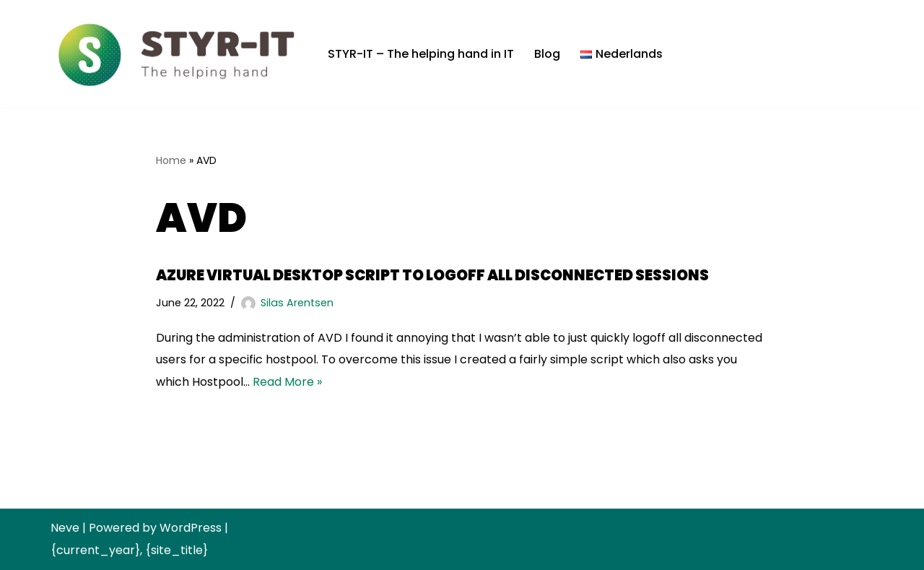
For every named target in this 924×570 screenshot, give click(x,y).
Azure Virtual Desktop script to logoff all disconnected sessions (432, 275)
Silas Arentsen (297, 303)
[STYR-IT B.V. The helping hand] (177, 54)
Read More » (287, 382)
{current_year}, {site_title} (129, 550)
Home (171, 160)
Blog (547, 54)
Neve (65, 528)
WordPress (191, 528)
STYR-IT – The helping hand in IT (421, 54)
